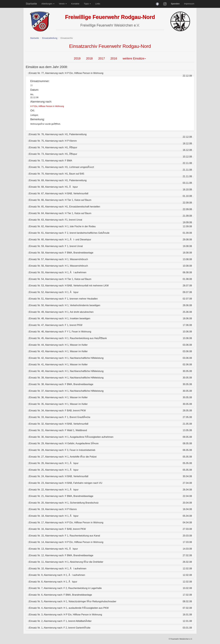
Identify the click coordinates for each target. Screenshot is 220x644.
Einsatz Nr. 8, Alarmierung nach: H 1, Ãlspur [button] (53, 582)
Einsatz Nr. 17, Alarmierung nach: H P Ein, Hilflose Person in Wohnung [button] (66, 523)
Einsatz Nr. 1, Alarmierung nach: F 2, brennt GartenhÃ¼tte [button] (59, 628)
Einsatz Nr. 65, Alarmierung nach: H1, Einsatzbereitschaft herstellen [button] (64, 207)
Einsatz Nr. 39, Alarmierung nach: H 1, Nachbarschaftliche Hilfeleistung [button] (66, 378)
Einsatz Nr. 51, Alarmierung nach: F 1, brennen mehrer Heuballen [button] (63, 299)
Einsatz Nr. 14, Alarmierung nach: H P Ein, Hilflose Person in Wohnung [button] (66, 542)
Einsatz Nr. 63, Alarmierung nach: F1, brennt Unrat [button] (55, 220)
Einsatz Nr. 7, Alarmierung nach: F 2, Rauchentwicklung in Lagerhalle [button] (65, 588)
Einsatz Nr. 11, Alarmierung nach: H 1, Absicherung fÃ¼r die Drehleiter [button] (66, 562)
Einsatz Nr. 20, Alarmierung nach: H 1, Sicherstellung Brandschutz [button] (63, 503)
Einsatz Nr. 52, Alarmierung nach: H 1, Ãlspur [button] (53, 292)
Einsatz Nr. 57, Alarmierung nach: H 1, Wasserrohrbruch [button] (58, 259)
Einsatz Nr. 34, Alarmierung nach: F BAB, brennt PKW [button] (57, 411)
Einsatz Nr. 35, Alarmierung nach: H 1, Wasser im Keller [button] (58, 404)
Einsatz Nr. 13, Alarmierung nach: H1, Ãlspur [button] (53, 549)
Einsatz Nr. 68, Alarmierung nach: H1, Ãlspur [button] (53, 187)
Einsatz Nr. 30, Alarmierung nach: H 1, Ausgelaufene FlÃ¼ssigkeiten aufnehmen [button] (71, 437)
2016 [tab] (114, 58)
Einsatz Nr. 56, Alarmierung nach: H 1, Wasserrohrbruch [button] (58, 266)
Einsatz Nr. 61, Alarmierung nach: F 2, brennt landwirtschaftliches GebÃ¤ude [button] (69, 233)
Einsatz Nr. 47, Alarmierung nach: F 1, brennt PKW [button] (55, 325)
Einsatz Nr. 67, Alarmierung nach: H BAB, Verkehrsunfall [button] (58, 193)
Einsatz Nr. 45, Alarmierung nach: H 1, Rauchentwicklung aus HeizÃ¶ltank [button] (67, 338)
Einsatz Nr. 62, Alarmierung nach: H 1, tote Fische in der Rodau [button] (62, 226)
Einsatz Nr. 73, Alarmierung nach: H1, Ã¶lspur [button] (53, 154)
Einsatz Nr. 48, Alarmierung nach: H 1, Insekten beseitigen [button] (59, 318)
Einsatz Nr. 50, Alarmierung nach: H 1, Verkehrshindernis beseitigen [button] (64, 305)
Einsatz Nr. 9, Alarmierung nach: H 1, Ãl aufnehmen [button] (57, 575)
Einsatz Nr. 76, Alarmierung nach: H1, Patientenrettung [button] (57, 134)
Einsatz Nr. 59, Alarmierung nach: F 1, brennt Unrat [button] (55, 246)
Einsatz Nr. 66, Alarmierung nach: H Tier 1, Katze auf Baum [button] (60, 200)
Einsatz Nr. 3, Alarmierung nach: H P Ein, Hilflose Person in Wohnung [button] (65, 615)
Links (98, 4)
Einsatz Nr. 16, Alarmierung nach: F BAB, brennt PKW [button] (57, 529)
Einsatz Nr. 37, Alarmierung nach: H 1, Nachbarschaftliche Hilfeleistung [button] (66, 391)
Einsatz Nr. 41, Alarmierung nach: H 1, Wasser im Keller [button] (58, 364)
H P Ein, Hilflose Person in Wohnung (47, 106)
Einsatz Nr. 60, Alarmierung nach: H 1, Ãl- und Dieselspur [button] (60, 240)
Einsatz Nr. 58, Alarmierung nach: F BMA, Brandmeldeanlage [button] (61, 253)
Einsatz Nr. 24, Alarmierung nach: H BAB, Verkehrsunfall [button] (58, 476)
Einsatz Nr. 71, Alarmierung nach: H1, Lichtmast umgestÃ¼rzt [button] (61, 167)
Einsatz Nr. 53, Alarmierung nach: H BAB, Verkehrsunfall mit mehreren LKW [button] (68, 286)
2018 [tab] (89, 58)
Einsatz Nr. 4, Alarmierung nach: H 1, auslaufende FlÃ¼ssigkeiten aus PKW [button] (68, 608)
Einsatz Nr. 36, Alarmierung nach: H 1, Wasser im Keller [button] (58, 397)
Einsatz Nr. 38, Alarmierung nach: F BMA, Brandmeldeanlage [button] (61, 384)
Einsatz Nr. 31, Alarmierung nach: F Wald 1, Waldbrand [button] (58, 430)
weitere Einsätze (134, 58)
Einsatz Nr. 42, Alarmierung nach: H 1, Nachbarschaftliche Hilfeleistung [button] (66, 358)
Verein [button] (63, 4)
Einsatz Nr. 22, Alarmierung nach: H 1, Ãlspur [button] (53, 490)
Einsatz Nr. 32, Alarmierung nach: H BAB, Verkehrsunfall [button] (58, 424)
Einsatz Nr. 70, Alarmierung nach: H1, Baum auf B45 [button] (56, 174)
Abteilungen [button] (48, 4)
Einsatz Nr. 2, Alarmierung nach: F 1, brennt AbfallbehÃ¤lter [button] (60, 621)
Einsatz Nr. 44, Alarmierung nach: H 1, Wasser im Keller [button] (58, 345)
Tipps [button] (87, 4)
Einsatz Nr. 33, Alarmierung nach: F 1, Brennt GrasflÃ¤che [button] (59, 417)
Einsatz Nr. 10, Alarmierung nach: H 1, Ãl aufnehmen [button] (57, 569)
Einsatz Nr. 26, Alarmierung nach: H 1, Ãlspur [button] (53, 463)
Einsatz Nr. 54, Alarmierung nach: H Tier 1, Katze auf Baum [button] (60, 279)
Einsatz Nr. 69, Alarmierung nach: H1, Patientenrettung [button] (57, 180)
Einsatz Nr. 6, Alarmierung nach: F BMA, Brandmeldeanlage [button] (60, 595)
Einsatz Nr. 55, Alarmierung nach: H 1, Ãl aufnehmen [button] (57, 272)
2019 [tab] (77, 58)
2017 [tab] (102, 58)
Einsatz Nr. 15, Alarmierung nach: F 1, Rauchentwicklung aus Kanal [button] (64, 536)
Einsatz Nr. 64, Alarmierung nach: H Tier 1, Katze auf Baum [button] (60, 213)
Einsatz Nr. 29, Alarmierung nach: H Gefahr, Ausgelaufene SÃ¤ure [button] (63, 443)
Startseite (31, 4)
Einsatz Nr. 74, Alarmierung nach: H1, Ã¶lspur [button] (53, 147)
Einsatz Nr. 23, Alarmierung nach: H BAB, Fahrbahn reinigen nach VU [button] (65, 483)
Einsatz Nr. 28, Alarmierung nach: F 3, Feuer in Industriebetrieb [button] (62, 450)
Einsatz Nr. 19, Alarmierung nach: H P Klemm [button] (52, 509)
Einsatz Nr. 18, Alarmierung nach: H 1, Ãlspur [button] (53, 516)
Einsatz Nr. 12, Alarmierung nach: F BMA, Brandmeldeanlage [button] (61, 555)
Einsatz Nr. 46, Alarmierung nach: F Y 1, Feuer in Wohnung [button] (60, 332)
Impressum (189, 4)
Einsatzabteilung (50, 38)
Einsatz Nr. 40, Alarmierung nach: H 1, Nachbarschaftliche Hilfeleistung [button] (66, 371)
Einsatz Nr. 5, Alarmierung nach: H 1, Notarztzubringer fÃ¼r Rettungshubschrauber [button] (72, 601)
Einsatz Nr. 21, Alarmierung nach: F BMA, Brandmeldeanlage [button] (61, 496)
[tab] (110, 73)
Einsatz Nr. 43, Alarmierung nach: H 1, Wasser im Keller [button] (58, 351)
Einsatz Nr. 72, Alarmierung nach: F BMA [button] (50, 161)
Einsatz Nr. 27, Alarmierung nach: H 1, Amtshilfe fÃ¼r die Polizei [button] (62, 457)
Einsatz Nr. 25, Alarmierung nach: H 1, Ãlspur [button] (53, 470)
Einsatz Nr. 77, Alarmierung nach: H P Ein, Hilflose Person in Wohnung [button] (66, 73)
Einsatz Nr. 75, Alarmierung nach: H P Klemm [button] (52, 141)
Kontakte (75, 4)
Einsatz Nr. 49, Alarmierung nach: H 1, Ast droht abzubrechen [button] (61, 312)
